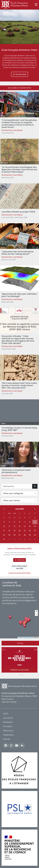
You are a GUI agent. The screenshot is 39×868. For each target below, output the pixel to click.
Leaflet (20, 638)
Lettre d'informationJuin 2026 (19, 567)
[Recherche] (17, 486)
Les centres (8, 718)
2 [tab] (20, 675)
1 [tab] (17, 675)
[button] (24, 626)
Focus (20, 643)
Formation (8, 726)
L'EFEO (6, 714)
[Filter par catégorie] (19, 493)
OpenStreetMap (28, 638)
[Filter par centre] (19, 500)
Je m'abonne (19, 560)
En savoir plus (19, 74)
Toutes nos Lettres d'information (19, 573)
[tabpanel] (19, 660)
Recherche (8, 722)
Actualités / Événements (20, 88)
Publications (8, 735)
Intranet (7, 739)
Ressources (8, 731)
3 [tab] (22, 675)
